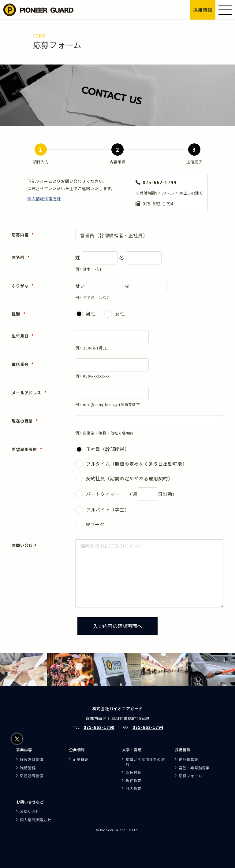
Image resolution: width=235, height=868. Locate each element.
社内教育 (134, 788)
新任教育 (134, 772)
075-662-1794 (158, 205)
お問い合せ (30, 811)
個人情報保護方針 (44, 200)
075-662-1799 (160, 184)
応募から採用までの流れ (145, 762)
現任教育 (134, 780)
